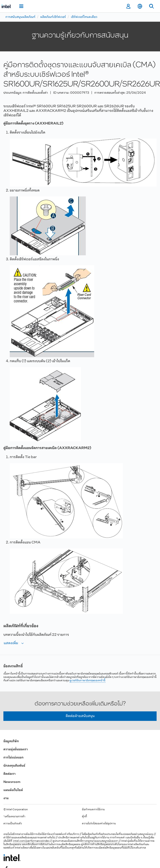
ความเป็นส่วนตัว (13, 824)
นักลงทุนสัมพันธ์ (14, 766)
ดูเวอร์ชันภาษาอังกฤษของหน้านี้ (87, 681)
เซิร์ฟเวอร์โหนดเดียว (84, 17)
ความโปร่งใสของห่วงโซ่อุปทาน (99, 824)
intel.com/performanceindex (31, 841)
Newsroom (12, 782)
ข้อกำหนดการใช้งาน (93, 810)
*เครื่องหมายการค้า (14, 817)
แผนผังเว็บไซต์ (13, 790)
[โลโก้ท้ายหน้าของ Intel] (12, 858)
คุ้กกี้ (84, 817)
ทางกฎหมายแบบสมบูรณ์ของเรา (100, 841)
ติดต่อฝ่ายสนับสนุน (80, 716)
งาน (6, 798)
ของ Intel (128, 844)
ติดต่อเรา (10, 774)
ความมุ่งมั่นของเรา (16, 750)
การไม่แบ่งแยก (13, 758)
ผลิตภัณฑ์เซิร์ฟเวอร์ (53, 17)
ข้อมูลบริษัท (11, 741)
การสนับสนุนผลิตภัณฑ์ (20, 17)
